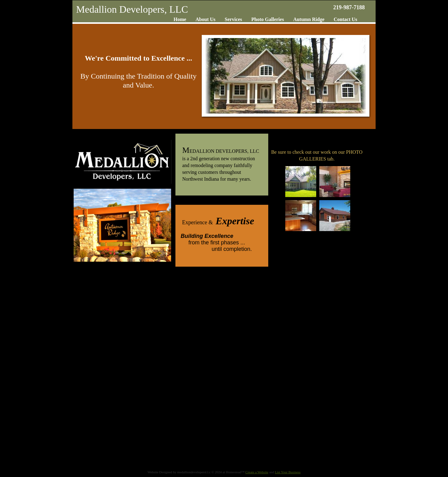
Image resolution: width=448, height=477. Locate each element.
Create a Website (257, 472)
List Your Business (288, 472)
